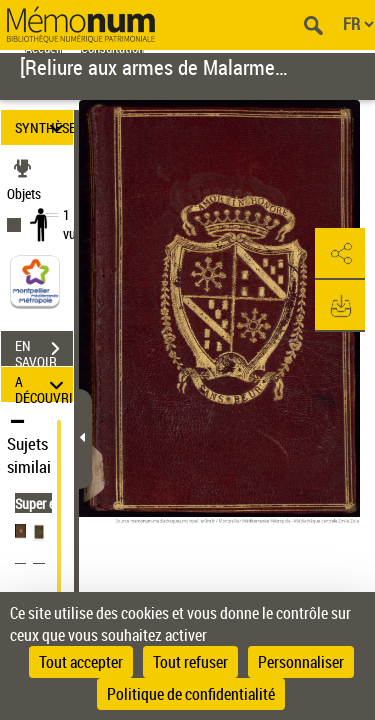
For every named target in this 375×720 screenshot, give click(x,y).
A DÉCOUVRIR (44, 384)
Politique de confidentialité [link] (191, 694)
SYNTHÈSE (44, 127)
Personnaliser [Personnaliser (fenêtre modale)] (301, 662)
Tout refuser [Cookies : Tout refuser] (190, 662)
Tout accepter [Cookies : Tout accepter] (81, 662)
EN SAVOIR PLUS (44, 351)
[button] (340, 254)
